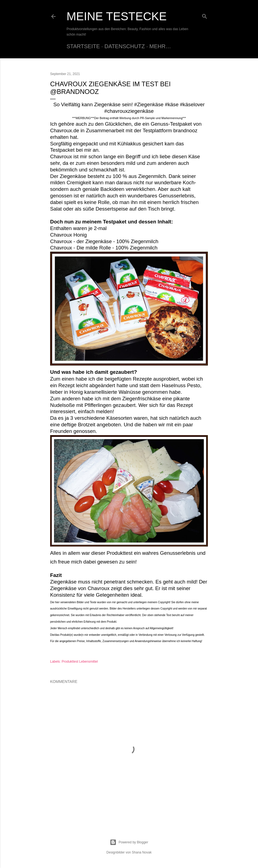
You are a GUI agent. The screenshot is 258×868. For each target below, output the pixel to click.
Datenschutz (124, 46)
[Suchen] (205, 15)
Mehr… (160, 46)
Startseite (83, 46)
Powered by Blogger (129, 842)
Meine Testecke (117, 16)
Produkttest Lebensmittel (80, 662)
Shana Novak (142, 852)
